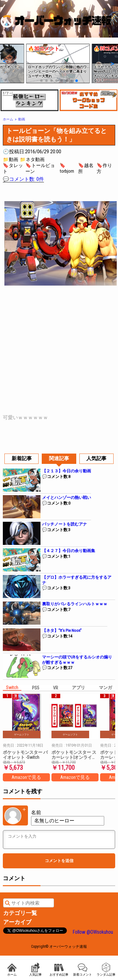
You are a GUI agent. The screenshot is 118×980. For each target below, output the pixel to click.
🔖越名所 (86, 168)
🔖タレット (13, 168)
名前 (36, 812)
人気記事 (35, 970)
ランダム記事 (106, 970)
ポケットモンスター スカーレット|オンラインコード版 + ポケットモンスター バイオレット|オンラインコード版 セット (74, 755)
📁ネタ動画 (32, 160)
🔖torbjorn (67, 168)
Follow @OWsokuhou (93, 932)
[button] (4, 61)
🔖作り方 (104, 168)
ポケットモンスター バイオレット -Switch (25, 755)
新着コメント (83, 970)
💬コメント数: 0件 (23, 179)
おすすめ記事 (59, 970)
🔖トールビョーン (40, 168)
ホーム (12, 970)
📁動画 (11, 160)
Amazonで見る (26, 777)
